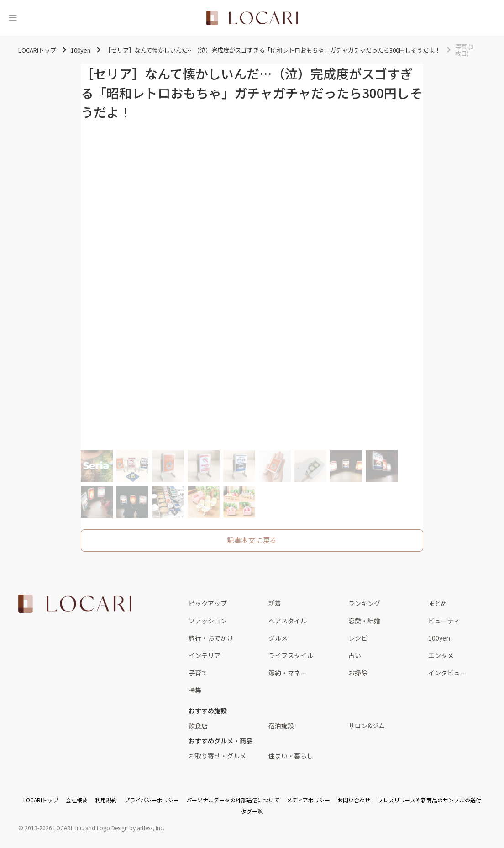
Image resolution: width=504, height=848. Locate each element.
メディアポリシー (308, 800)
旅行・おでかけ (211, 638)
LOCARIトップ (41, 800)
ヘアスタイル (288, 621)
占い (355, 655)
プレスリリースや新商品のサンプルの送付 (429, 800)
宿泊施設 (281, 726)
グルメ (278, 638)
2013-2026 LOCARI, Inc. (54, 828)
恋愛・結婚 (364, 621)
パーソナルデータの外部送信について (233, 800)
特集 (195, 690)
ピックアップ (208, 603)
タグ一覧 (252, 811)
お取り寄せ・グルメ (217, 756)
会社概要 (77, 800)
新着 (275, 603)
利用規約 (106, 800)
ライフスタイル (291, 655)
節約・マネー (288, 673)
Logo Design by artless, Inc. (131, 828)
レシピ (358, 638)
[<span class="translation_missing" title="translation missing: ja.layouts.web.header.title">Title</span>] (252, 18)
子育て (198, 673)
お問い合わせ (354, 800)
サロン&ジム (367, 726)
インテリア (205, 655)
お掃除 (358, 673)
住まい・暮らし (291, 756)
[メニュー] (13, 18)
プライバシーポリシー (152, 800)
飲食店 (198, 726)
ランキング (364, 603)
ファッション (208, 621)
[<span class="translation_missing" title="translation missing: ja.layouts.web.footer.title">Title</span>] (75, 604)
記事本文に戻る (252, 540)
